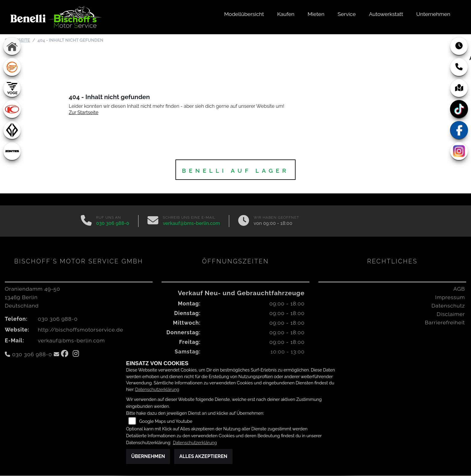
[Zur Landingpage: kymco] (12, 109)
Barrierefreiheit (445, 323)
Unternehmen (433, 14)
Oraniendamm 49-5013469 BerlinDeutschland (32, 297)
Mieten (316, 14)
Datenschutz (448, 306)
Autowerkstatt (386, 14)
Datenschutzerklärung (157, 389)
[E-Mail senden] (153, 221)
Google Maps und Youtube (166, 421)
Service (347, 14)
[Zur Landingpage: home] (12, 46)
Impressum (450, 297)
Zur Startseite (84, 113)
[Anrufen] (86, 221)
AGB (459, 289)
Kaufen (286, 14)
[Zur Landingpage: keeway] (12, 67)
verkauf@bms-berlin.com (191, 224)
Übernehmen (148, 456)
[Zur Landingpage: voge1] (12, 88)
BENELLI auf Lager (236, 171)
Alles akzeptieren (203, 456)
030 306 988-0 (113, 224)
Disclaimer (451, 314)
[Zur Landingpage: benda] (12, 130)
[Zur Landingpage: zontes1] (12, 151)
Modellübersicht (244, 14)
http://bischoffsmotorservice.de (81, 330)
